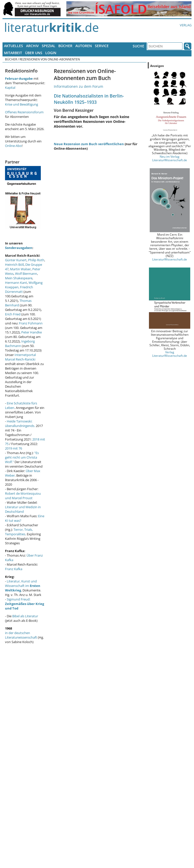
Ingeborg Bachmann (20, 343)
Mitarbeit (13, 53)
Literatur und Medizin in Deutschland (23, 509)
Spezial (49, 46)
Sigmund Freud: (25, 604)
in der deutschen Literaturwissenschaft (21, 635)
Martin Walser (20, 269)
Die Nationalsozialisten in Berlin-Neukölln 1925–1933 (89, 99)
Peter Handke (32, 332)
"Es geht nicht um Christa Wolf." (22, 457)
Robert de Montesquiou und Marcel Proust (23, 496)
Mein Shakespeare (19, 278)
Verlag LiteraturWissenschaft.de (170, 354)
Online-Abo (13, 146)
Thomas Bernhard (18, 303)
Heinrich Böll (14, 265)
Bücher (65, 46)
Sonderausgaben (19, 248)
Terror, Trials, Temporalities (19, 532)
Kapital (10, 88)
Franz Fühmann (31, 323)
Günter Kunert (16, 260)
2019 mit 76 (14, 448)
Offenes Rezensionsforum (24, 112)
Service (102, 46)
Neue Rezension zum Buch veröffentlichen (89, 144)
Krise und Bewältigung (22, 104)
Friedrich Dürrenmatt (19, 289)
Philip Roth (36, 260)
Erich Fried (13, 314)
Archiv (32, 46)
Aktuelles (14, 46)
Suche (138, 46)
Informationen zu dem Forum (78, 86)
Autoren (84, 46)
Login (51, 53)
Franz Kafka (14, 569)
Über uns (34, 53)
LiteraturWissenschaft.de (170, 259)
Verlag (186, 25)
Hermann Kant (16, 283)
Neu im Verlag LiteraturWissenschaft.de (170, 158)
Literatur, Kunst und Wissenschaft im (23, 586)
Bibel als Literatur (25, 616)
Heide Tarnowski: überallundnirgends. (20, 423)
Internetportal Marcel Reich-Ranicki (20, 357)
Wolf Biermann (26, 274)
